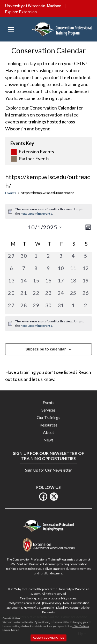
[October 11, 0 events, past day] (73, 270)
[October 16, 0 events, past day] (49, 283)
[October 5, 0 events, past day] (86, 258)
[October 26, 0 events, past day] (86, 295)
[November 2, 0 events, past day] (86, 307)
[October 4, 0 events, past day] (73, 258)
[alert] (48, 324)
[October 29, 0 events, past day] (36, 307)
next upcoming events (36, 214)
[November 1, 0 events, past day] (73, 307)
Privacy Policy (52, 603)
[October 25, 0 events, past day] (73, 295)
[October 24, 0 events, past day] (61, 295)
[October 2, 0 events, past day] (49, 258)
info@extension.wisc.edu (25, 603)
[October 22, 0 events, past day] (36, 295)
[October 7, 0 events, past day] (24, 270)
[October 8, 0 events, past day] (36, 270)
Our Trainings (48, 417)
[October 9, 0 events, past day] (49, 270)
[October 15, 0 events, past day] (36, 283)
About (48, 432)
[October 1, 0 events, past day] (36, 258)
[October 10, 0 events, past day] (61, 270)
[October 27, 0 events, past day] (11, 307)
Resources (48, 425)
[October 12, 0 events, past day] (86, 270)
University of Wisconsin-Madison (33, 6)
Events (11, 193)
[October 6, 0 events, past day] (11, 270)
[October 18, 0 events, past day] (73, 283)
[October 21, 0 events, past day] (24, 295)
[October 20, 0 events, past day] (11, 295)
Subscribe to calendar (46, 349)
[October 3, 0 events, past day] (61, 258)
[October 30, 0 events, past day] (49, 307)
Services (48, 410)
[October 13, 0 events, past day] (11, 283)
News (48, 440)
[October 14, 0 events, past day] (24, 283)
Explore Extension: (21, 12)
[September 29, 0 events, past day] (11, 258)
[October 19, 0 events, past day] (86, 283)
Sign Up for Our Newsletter (48, 470)
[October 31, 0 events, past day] (61, 307)
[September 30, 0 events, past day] (24, 258)
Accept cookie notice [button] (49, 638)
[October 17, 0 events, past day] (61, 283)
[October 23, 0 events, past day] (49, 295)
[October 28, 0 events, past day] (24, 307)
